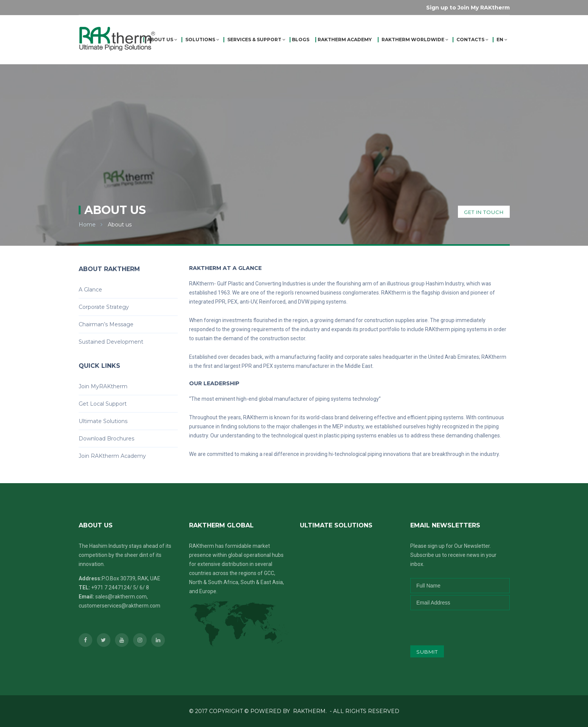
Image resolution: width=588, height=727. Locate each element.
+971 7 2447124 (110, 587)
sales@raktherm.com (121, 597)
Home (87, 225)
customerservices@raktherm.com (119, 606)
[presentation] (460, 625)
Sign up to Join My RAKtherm (468, 8)
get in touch (484, 212)
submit (427, 652)
